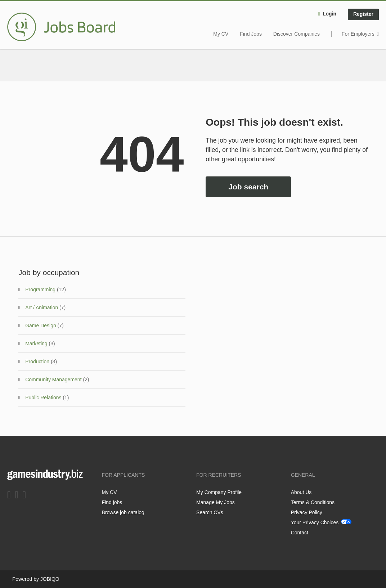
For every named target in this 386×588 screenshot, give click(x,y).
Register (363, 14)
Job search (248, 187)
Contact (300, 533)
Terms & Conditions (313, 502)
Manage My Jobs (216, 502)
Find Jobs (251, 34)
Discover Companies (297, 34)
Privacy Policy (307, 512)
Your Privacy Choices (315, 522)
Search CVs (210, 512)
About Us (301, 492)
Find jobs (112, 502)
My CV (221, 34)
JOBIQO (50, 579)
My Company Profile (219, 492)
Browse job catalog (123, 512)
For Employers (358, 34)
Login (329, 14)
